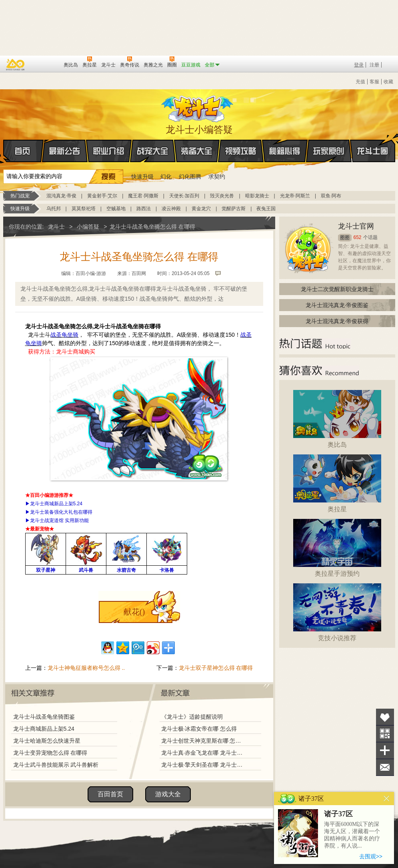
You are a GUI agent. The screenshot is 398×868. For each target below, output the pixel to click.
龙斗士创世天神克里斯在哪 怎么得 (203, 741)
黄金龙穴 (201, 209)
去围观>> (371, 856)
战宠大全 (153, 151)
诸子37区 (338, 814)
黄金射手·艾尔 (102, 196)
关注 (385, 734)
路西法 (144, 209)
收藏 (388, 82)
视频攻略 (241, 151)
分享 (385, 750)
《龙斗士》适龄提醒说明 (192, 717)
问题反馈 (385, 767)
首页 (4, 151)
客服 (374, 82)
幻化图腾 (190, 177)
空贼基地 (116, 209)
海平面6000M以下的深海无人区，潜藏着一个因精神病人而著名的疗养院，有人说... (352, 835)
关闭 (387, 799)
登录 (359, 65)
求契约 (217, 177)
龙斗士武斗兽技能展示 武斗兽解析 (56, 765)
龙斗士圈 (373, 143)
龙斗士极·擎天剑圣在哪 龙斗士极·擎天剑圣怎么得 (203, 765)
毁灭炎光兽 (222, 196)
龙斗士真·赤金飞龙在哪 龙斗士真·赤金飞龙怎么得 (203, 753)
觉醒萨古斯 (234, 209)
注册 (374, 65)
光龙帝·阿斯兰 (295, 196)
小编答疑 (88, 227)
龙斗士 (198, 107)
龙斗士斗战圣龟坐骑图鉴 (44, 717)
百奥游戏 (16, 64)
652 (358, 237)
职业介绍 (109, 151)
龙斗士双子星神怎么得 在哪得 (216, 668)
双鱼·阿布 (331, 196)
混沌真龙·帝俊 (61, 196)
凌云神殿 (171, 209)
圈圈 (345, 238)
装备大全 (197, 151)
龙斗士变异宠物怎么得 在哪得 (50, 753)
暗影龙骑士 (257, 196)
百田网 (46, 64)
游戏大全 (168, 794)
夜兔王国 (266, 209)
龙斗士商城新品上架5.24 (44, 729)
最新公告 (65, 151)
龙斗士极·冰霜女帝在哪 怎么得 (199, 729)
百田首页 (110, 794)
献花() (134, 612)
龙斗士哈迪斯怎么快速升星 (47, 741)
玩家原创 (329, 151)
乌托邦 (54, 209)
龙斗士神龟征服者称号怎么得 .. (86, 668)
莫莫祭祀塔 (84, 209)
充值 (360, 82)
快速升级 (142, 177)
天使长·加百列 (184, 196)
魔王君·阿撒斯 (143, 196)
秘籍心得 (285, 151)
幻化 (166, 177)
